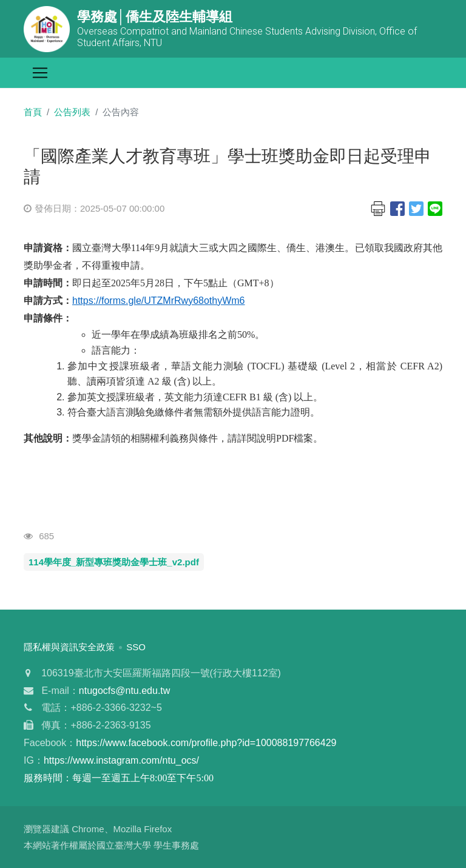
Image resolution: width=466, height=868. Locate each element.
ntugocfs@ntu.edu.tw (125, 691)
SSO (136, 647)
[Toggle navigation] (40, 73)
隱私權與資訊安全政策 (69, 647)
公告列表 (72, 112)
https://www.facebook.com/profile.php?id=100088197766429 (206, 743)
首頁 (33, 112)
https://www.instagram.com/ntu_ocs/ (121, 760)
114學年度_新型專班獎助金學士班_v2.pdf (114, 562)
